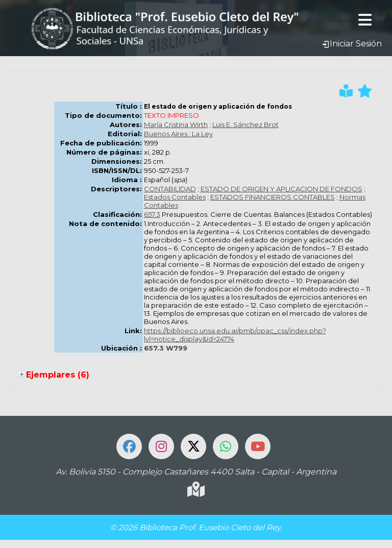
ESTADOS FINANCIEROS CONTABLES (273, 197)
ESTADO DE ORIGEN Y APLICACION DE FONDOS (281, 189)
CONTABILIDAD (170, 189)
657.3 (152, 214)
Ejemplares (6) (58, 375)
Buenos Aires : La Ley (178, 134)
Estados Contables (175, 197)
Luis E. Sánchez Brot (246, 124)
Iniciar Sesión (352, 44)
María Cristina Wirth (176, 124)
